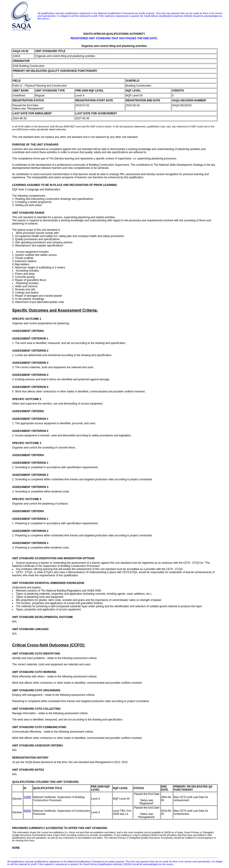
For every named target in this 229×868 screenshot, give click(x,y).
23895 (27, 797)
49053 (27, 811)
